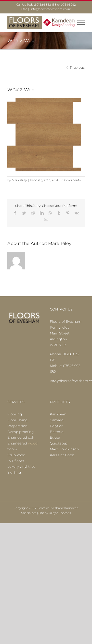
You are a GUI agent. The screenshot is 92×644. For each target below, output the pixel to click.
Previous (77, 67)
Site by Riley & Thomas (55, 513)
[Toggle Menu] (81, 23)
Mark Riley (19, 180)
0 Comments (71, 180)
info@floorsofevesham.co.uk (51, 9)
